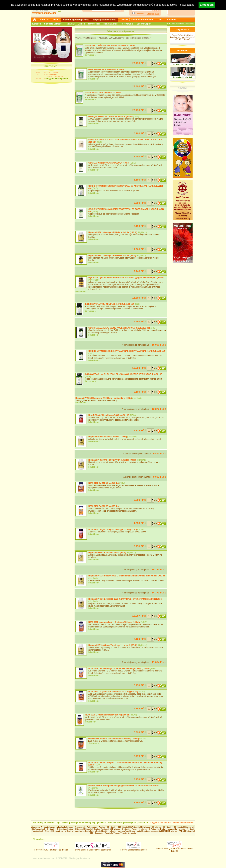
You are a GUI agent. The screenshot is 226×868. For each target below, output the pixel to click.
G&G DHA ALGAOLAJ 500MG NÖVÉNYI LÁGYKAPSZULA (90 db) (119, 328)
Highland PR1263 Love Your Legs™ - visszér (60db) (113, 645)
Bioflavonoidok (39, 829)
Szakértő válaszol (53, 24)
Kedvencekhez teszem (183, 822)
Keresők (37, 24)
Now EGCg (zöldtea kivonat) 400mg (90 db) (109, 415)
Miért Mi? (45, 20)
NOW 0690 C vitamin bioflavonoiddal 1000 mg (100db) (113, 739)
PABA (181, 831)
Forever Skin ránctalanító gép (134, 849)
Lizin (139, 831)
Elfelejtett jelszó (153, 14)
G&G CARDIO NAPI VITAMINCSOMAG (103, 93)
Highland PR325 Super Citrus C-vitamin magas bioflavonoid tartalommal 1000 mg (127, 576)
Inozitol (182, 829)
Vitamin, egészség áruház (76, 20)
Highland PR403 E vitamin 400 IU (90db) (107, 553)
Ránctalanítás (111, 24)
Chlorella (88, 829)
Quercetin (99, 833)
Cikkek (81, 24)
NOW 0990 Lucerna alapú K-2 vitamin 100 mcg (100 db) (114, 622)
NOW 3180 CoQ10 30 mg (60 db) (104, 506)
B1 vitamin (112, 827)
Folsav (135, 829)
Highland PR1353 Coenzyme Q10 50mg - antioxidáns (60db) (104, 398)
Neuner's (93, 788)
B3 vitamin (157, 827)
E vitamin (126, 829)
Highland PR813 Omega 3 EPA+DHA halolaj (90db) (112, 460)
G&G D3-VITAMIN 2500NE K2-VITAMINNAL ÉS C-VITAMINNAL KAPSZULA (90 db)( (127, 351)
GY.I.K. (160, 20)
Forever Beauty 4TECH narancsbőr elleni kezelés (175, 849)
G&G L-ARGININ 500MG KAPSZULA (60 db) (109, 163)
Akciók (56, 20)
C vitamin (51, 829)
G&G (136, 117)
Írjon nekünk (63, 822)
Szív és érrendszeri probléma (138, 38)
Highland (142, 232)
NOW (133, 415)
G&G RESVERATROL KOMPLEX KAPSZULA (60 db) (110, 304)
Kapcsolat (172, 20)
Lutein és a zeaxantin (152, 831)
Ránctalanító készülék (183, 77)
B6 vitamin (178, 827)
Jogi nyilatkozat (99, 822)
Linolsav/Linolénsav (126, 831)
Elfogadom (207, 5)
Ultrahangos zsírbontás (183, 64)
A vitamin (45, 827)
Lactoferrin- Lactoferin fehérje (88, 831)
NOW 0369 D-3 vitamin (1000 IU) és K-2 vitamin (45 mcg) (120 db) (119, 668)
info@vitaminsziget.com (57, 79)
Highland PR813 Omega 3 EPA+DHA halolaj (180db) (113, 232)
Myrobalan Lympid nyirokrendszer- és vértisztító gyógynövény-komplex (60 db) (126, 278)
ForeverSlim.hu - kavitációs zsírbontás (51, 849)
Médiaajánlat (130, 822)
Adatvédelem (83, 822)
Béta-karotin (190, 827)
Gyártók (124, 20)
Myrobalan (94, 280)
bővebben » (91, 55)
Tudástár (70, 24)
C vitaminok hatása (65, 829)
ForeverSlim (127, 24)
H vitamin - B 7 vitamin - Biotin (152, 829)
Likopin (113, 831)
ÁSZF (73, 822)
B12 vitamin (123, 827)
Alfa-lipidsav (68, 827)
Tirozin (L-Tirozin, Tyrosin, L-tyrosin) (121, 833)
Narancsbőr (94, 24)
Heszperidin (172, 829)
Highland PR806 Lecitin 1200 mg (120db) (108, 437)
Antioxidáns (92, 827)
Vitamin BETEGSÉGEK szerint (111, 38)
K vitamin (191, 829)
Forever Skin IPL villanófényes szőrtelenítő (92, 849)
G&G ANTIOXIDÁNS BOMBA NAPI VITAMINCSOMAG (110, 46)
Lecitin (105, 831)
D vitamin (116, 829)
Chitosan (79, 829)
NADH (165, 831)
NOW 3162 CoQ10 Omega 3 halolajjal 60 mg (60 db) (113, 529)
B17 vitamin (134, 827)
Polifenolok (190, 831)
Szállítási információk (142, 20)
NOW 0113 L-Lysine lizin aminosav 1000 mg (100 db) (113, 692)
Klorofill (48, 831)
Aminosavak (80, 827)
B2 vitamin (146, 827)
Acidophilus (56, 827)
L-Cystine (69, 831)
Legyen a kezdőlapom (161, 822)
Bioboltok (37, 822)
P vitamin (173, 831)
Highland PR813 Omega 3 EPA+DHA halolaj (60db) (112, 256)
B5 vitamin (167, 827)
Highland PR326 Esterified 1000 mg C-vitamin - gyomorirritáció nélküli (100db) (125, 599)
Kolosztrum (58, 831)
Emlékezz (140, 14)
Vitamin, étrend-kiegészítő (86, 38)
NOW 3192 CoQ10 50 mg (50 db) (104, 483)
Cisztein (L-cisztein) (102, 829)
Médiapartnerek (115, 822)
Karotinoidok (37, 831)
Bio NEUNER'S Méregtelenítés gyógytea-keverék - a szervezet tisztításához (124, 786)
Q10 (91, 833)
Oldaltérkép (143, 822)
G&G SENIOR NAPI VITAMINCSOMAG (106, 70)
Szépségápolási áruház (105, 20)
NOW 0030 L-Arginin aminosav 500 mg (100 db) (108, 715)
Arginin (102, 827)
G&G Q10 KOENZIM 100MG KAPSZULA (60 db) (111, 117)
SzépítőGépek (144, 24)
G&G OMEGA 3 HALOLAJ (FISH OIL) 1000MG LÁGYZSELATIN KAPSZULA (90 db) (123, 374)
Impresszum (49, 822)
